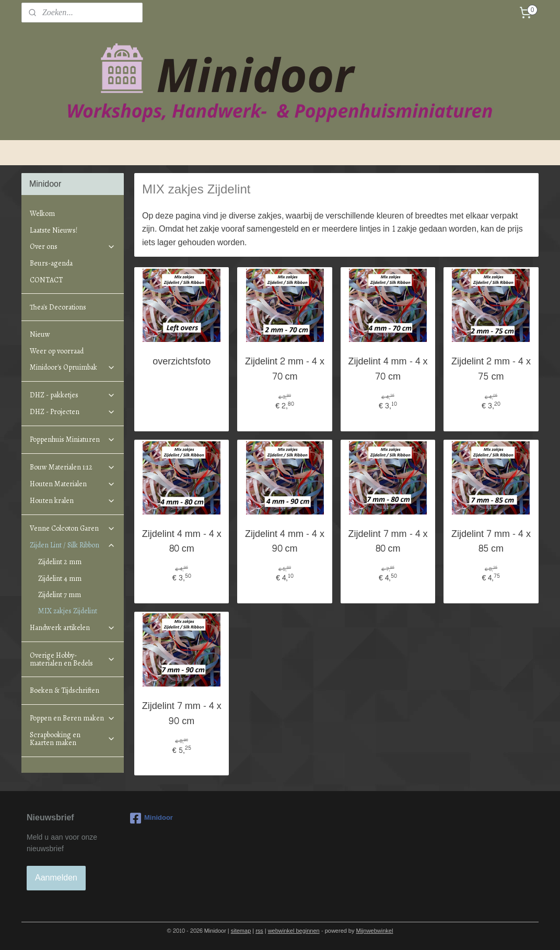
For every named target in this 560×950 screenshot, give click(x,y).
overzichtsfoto (182, 362)
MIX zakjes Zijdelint (68, 611)
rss (259, 931)
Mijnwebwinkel (375, 931)
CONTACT (46, 280)
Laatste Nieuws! (54, 230)
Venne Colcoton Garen (73, 528)
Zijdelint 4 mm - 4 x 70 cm (388, 370)
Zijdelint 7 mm (60, 595)
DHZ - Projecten (73, 412)
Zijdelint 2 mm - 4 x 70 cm (285, 370)
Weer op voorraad (57, 351)
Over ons (73, 247)
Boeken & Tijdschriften (65, 690)
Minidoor (151, 818)
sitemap (241, 931)
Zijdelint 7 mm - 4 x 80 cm (388, 542)
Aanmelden (56, 878)
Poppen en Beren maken (73, 718)
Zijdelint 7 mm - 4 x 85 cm (491, 542)
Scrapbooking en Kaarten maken (73, 739)
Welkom (42, 214)
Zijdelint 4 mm (60, 579)
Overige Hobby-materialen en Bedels (73, 659)
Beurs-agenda (51, 263)
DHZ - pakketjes (73, 395)
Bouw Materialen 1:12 (73, 467)
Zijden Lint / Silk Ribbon (73, 545)
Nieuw (40, 334)
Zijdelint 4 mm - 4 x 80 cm (182, 542)
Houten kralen (73, 501)
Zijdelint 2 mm (60, 562)
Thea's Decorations (58, 307)
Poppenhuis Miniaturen (73, 439)
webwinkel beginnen (294, 931)
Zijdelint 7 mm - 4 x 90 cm (182, 714)
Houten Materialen (73, 484)
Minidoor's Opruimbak (73, 367)
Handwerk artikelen (73, 628)
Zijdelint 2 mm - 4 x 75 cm (491, 370)
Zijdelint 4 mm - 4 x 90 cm (285, 542)
